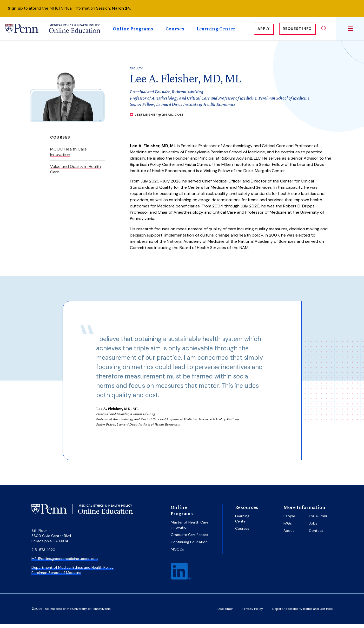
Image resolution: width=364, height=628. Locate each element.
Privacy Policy (253, 613)
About (289, 535)
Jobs (313, 527)
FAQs (288, 527)
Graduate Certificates (189, 539)
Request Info (297, 31)
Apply (264, 31)
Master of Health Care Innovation (190, 529)
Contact (316, 535)
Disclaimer (225, 613)
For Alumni (318, 520)
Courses (175, 31)
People (289, 520)
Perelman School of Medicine (56, 577)
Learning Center (216, 31)
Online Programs (133, 31)
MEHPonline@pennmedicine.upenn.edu (65, 563)
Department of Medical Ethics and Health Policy (72, 572)
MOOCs (177, 553)
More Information (305, 511)
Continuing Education (189, 546)
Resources (247, 511)
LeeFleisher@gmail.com (159, 119)
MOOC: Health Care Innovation (68, 156)
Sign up (15, 8)
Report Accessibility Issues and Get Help (303, 613)
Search (324, 31)
